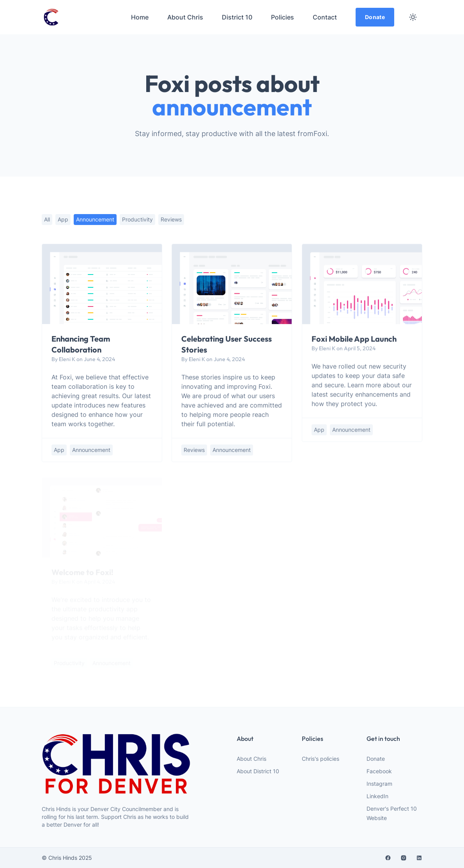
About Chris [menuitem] (185, 17)
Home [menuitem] (140, 17)
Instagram (379, 784)
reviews (171, 219)
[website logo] (117, 764)
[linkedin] (419, 858)
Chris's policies (321, 759)
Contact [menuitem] (325, 17)
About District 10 (258, 771)
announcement (95, 219)
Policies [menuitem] (282, 17)
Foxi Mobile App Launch (354, 339)
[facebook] (388, 858)
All (47, 219)
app (63, 219)
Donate (375, 17)
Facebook (379, 771)
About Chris (251, 759)
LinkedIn (377, 796)
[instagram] (404, 858)
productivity (137, 219)
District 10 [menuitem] (237, 17)
